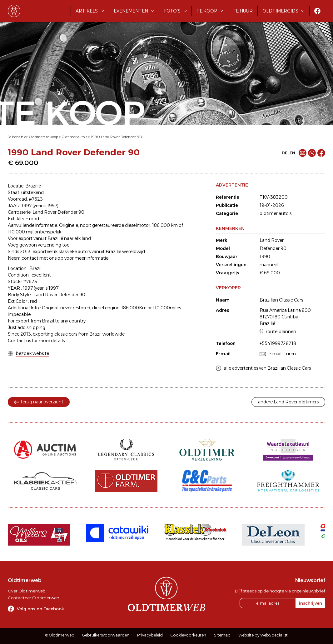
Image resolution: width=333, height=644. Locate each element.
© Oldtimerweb (60, 635)
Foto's (172, 11)
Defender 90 (273, 248)
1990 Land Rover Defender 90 (117, 137)
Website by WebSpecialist (263, 635)
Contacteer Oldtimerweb (33, 598)
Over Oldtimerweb (27, 591)
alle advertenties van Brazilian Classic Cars (267, 368)
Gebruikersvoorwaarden (106, 635)
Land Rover (272, 240)
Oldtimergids (280, 11)
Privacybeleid (150, 635)
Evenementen (131, 11)
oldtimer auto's (276, 213)
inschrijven (311, 603)
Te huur (243, 11)
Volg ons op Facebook (40, 609)
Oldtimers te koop (44, 137)
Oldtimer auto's (75, 137)
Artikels (87, 11)
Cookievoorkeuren (188, 635)
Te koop (207, 11)
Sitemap (222, 635)
